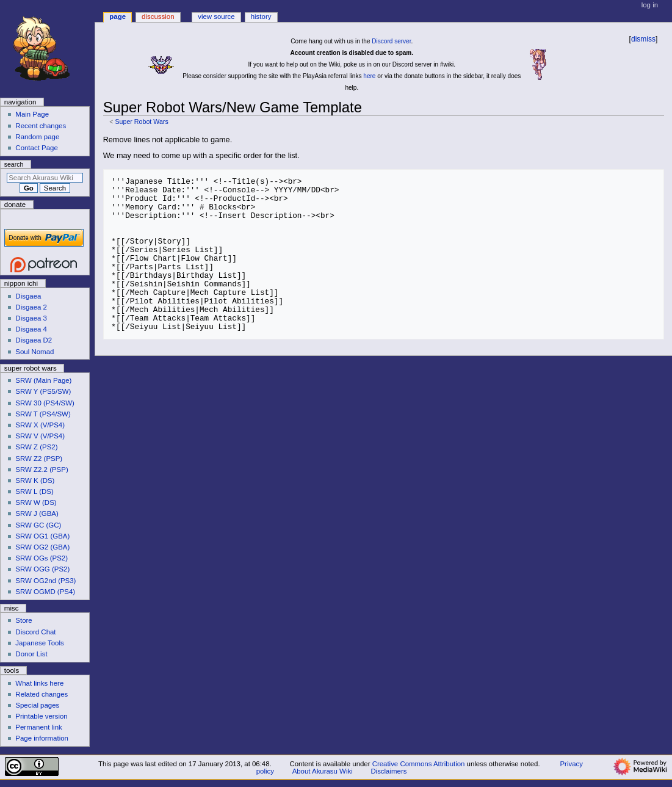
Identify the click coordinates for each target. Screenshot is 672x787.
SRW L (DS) (34, 491)
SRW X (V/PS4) (40, 425)
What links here (39, 683)
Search (14, 164)
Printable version (41, 716)
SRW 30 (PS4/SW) (45, 403)
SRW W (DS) (36, 502)
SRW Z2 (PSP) (39, 459)
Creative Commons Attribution (419, 764)
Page (117, 16)
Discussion (158, 16)
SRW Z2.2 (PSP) (42, 470)
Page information (42, 738)
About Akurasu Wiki (323, 771)
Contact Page (36, 148)
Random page (37, 137)
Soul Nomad (34, 352)
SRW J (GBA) (37, 513)
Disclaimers (388, 771)
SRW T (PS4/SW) (43, 414)
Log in (650, 5)
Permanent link (38, 727)
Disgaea (28, 296)
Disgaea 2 (31, 307)
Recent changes (41, 126)
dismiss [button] (643, 39)
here (369, 76)
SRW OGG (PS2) (42, 569)
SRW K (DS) (35, 481)
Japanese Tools (39, 643)
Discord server (391, 41)
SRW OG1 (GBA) (42, 536)
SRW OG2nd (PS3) (45, 581)
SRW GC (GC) (38, 525)
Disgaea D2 (34, 340)
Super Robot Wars (141, 121)
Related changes (42, 694)
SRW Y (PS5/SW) (43, 391)
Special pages (37, 705)
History (261, 16)
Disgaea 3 (31, 318)
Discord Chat (35, 632)
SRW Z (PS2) (36, 447)
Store (23, 620)
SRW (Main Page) (43, 380)
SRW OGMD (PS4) (45, 592)
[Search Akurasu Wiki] (45, 178)
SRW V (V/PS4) (40, 436)
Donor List (31, 654)
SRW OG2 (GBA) (42, 547)
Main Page (32, 114)
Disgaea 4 (31, 329)
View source (216, 16)
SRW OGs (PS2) (42, 558)
